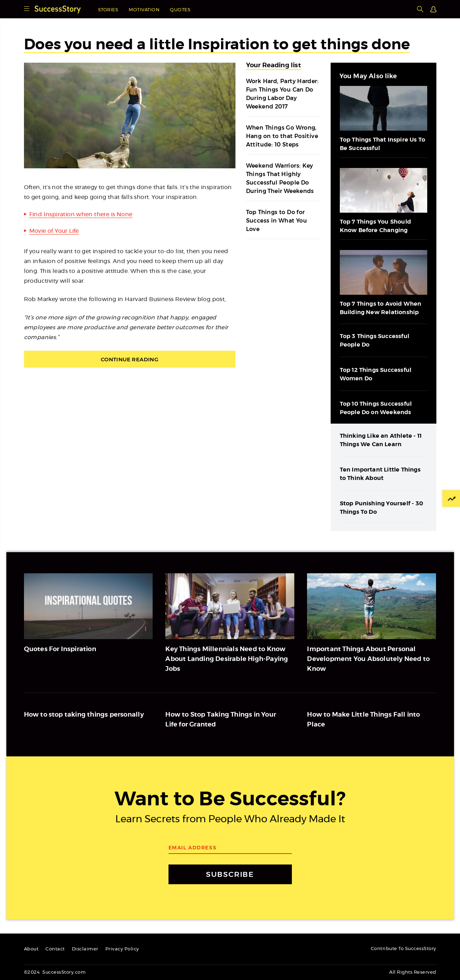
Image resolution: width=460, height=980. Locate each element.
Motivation (144, 10)
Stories (108, 10)
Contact (55, 949)
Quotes (180, 10)
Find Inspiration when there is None (81, 214)
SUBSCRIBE (230, 874)
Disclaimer (85, 949)
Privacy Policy (122, 949)
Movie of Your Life (54, 231)
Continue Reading (130, 359)
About (31, 949)
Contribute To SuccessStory (404, 949)
